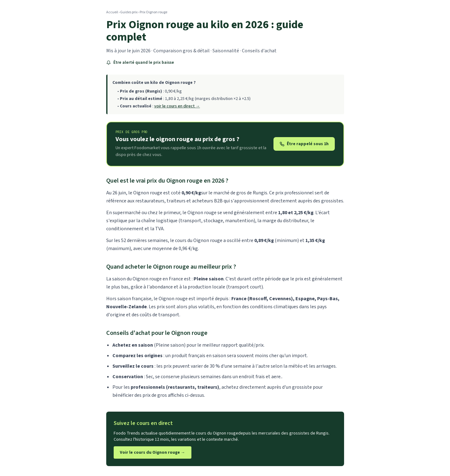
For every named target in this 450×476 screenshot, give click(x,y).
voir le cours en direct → (177, 106)
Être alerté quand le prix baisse (140, 63)
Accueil (112, 12)
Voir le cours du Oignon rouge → (153, 452)
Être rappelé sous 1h (304, 144)
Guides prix (129, 12)
